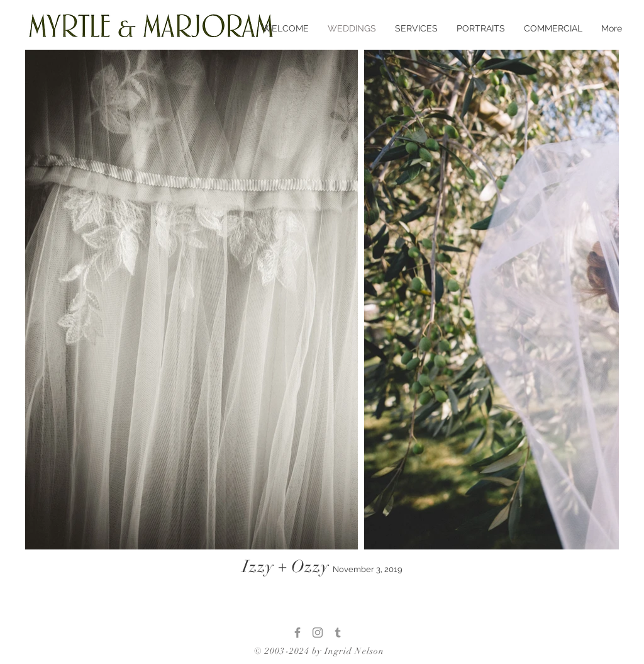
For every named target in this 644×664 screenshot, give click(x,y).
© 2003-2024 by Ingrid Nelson (319, 651)
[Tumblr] (338, 633)
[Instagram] (318, 633)
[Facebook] (297, 633)
